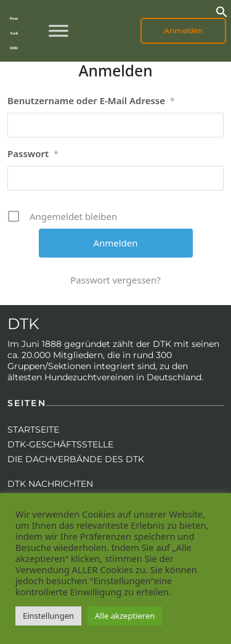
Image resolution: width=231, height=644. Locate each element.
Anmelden (183, 31)
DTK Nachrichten (50, 484)
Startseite (33, 430)
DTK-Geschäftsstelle (60, 444)
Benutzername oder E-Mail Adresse (91, 101)
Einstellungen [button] (48, 616)
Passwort (33, 154)
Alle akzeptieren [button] (125, 616)
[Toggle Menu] (59, 31)
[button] (222, 10)
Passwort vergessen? (115, 280)
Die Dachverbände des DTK (76, 459)
